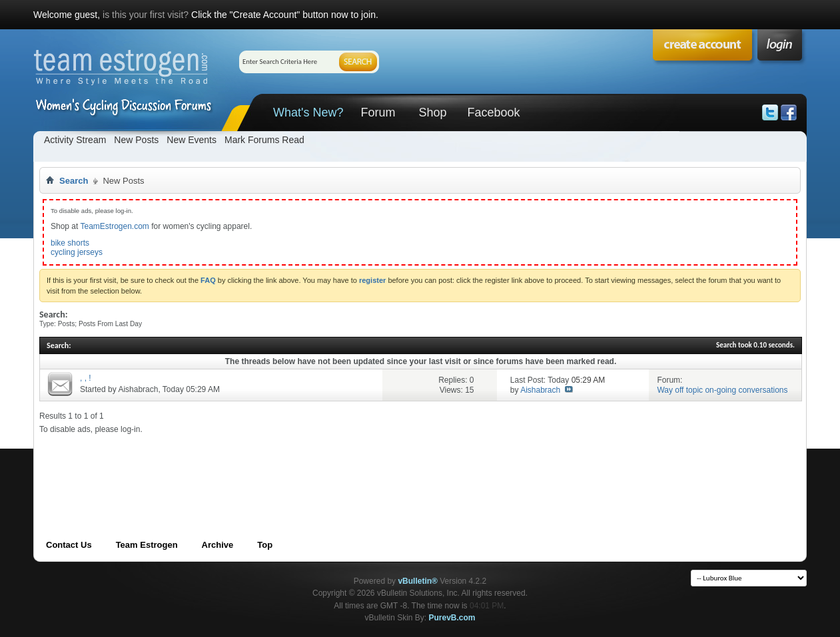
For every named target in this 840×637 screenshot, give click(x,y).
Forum (378, 112)
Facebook (493, 112)
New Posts (136, 140)
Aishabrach (138, 389)
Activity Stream (75, 140)
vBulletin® (418, 581)
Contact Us (69, 545)
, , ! (86, 378)
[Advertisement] (282, 465)
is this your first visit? (146, 15)
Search (74, 181)
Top (265, 545)
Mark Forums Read (264, 140)
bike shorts (70, 243)
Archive (218, 545)
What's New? (308, 112)
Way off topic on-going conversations (722, 390)
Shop (432, 112)
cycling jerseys (77, 252)
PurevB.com (452, 618)
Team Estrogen (147, 545)
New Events (192, 140)
